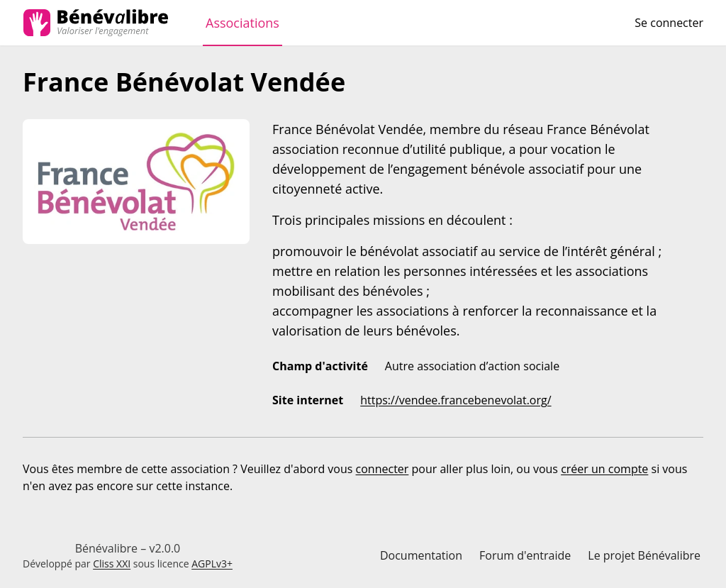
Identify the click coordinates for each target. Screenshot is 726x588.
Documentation (421, 555)
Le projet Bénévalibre (644, 555)
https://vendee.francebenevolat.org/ (456, 400)
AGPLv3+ (212, 564)
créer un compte (604, 469)
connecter (382, 469)
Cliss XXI (112, 564)
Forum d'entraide (525, 555)
